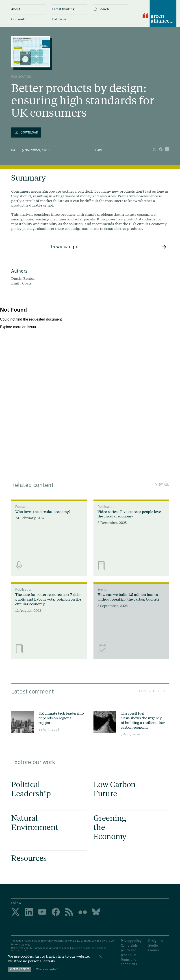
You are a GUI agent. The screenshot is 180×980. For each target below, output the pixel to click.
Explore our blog (154, 691)
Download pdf (109, 246)
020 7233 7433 (22, 944)
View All (162, 484)
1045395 (48, 948)
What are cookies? (47, 969)
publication (21, 76)
